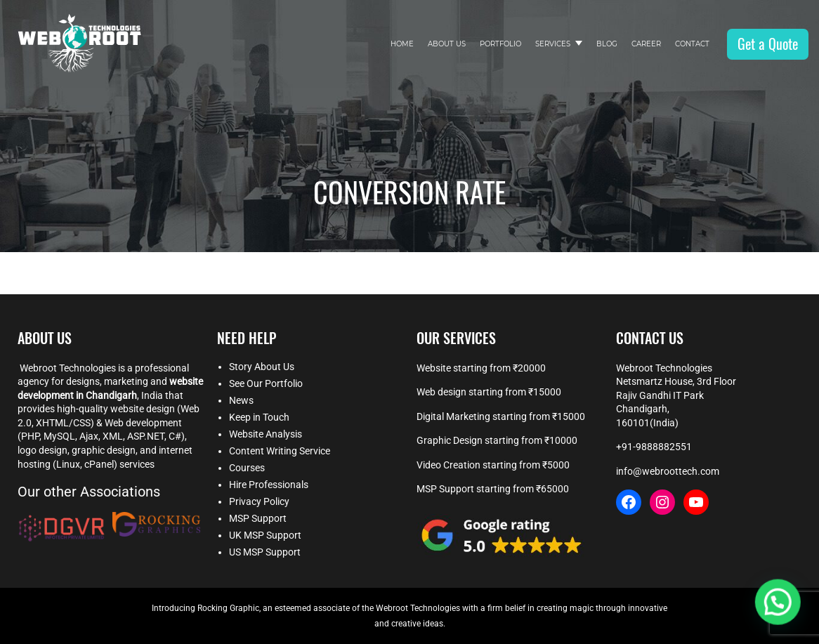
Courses (247, 468)
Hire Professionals (269, 485)
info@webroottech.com (668, 471)
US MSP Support (265, 552)
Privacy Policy (259, 501)
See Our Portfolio (266, 383)
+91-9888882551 (654, 447)
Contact (692, 44)
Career (646, 44)
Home (402, 44)
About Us (447, 44)
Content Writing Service (280, 451)
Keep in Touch (259, 417)
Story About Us (262, 367)
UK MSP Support (265, 535)
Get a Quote (768, 44)
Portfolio (500, 44)
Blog (607, 44)
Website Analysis (266, 434)
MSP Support (258, 518)
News (241, 400)
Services (553, 44)
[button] (780, 610)
